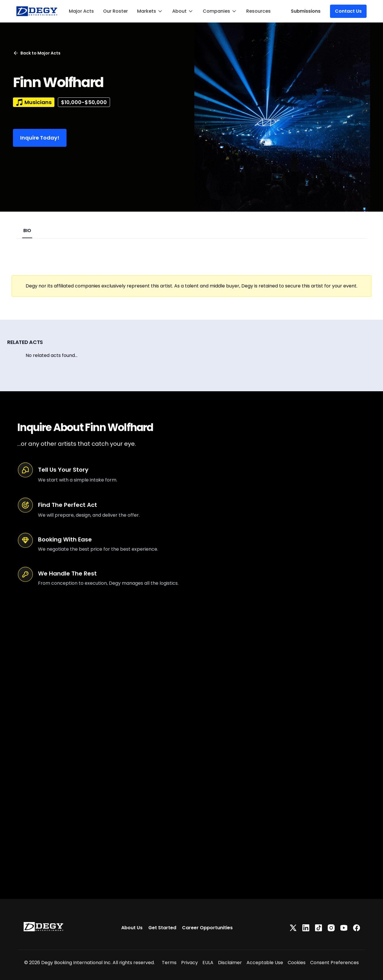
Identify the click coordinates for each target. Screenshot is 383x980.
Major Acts (81, 11)
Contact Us (348, 11)
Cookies (297, 963)
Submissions (306, 11)
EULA (208, 963)
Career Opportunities (207, 928)
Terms (169, 963)
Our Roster (115, 11)
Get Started (162, 928)
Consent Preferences (334, 963)
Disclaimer (230, 963)
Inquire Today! (40, 138)
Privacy (189, 963)
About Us (132, 928)
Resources (258, 11)
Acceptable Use (265, 963)
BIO (27, 231)
